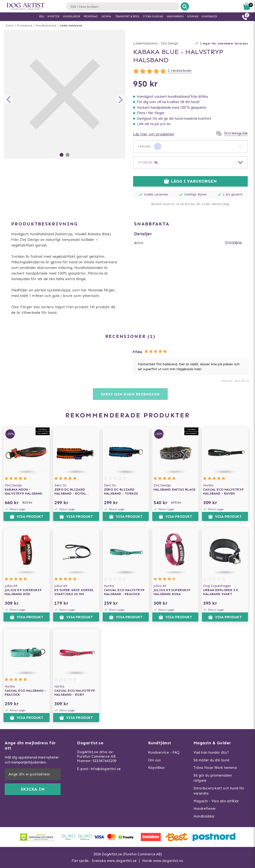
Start (10, 25)
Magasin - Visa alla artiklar (216, 801)
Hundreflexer (205, 809)
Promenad (25, 25)
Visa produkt (27, 517)
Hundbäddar (204, 816)
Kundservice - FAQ (164, 752)
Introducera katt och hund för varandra (219, 791)
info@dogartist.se (106, 769)
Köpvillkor (157, 768)
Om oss (154, 760)
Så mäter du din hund (211, 760)
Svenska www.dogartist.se (114, 861)
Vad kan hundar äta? (211, 752)
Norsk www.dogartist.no (163, 861)
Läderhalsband (71, 25)
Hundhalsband (46, 25)
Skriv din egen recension (130, 394)
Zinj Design (169, 43)
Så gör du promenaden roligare (213, 778)
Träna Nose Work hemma (215, 768)
